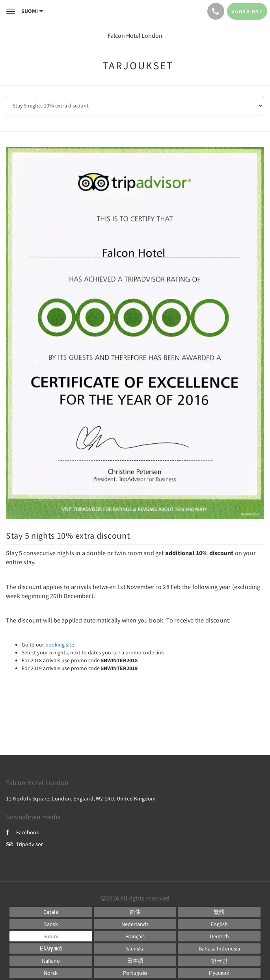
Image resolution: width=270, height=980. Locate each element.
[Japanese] (135, 961)
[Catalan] (51, 912)
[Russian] (219, 973)
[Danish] (51, 924)
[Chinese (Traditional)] (219, 912)
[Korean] (219, 961)
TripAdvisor (24, 844)
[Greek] (51, 949)
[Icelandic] (135, 949)
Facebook (22, 832)
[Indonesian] (219, 949)
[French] (135, 936)
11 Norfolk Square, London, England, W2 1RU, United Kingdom (81, 798)
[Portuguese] (135, 973)
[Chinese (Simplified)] (135, 912)
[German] (219, 936)
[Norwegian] (51, 973)
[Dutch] (135, 924)
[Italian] (51, 961)
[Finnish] (51, 936)
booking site (60, 645)
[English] (219, 924)
